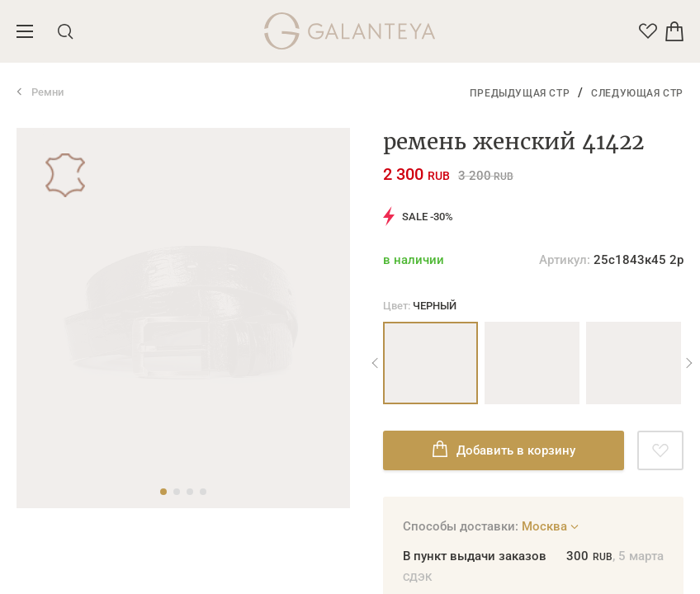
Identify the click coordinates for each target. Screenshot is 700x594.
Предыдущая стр (520, 93)
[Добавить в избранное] (660, 450)
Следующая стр (637, 93)
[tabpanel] (183, 128)
